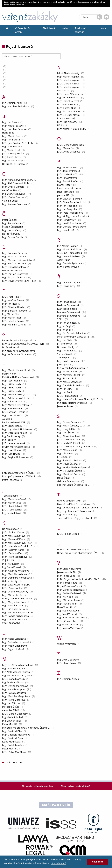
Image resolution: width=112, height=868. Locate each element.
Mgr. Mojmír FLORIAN (14, 325)
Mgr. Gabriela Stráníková (71, 385)
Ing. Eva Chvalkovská (14, 194)
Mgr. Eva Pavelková (68, 167)
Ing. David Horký (11, 436)
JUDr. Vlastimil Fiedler (14, 307)
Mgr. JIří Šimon (65, 453)
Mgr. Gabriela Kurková (15, 619)
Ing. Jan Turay (65, 515)
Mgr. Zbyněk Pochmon (70, 199)
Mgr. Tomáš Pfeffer (68, 181)
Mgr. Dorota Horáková (15, 433)
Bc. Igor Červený (11, 234)
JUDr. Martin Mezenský (15, 714)
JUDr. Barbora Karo (13, 553)
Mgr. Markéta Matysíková (16, 696)
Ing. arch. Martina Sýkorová (72, 403)
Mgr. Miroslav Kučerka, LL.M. (18, 612)
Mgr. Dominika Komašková (17, 578)
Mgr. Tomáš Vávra (67, 583)
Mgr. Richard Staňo (68, 378)
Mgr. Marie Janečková (14, 499)
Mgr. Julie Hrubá (11, 454)
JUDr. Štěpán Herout (13, 412)
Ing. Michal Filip (11, 314)
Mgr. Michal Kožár (12, 595)
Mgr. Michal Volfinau (68, 600)
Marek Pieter (64, 185)
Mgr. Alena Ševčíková (69, 436)
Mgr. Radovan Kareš (13, 550)
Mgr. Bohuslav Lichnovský (16, 642)
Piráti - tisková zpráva (69, 188)
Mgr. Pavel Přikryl (67, 220)
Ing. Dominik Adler (12, 103)
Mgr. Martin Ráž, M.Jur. (70, 249)
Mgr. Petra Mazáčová (14, 700)
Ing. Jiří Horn (9, 440)
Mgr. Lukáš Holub (12, 426)
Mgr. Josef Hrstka (12, 450)
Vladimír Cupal (10, 201)
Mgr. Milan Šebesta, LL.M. (71, 426)
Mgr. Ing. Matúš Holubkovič (17, 429)
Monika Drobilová (12, 270)
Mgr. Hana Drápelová (14, 267)
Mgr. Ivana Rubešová (69, 256)
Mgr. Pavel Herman (13, 408)
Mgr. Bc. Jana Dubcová (14, 277)
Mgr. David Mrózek (13, 738)
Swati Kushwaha (11, 623)
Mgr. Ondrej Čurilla (13, 237)
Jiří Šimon (62, 457)
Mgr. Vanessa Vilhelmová (71, 590)
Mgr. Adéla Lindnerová (15, 646)
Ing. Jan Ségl (64, 326)
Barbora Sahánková (68, 305)
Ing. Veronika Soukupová (71, 368)
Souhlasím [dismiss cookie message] (98, 862)
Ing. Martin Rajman (68, 246)
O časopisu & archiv (22, 30)
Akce (104, 28)
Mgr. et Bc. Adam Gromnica (17, 354)
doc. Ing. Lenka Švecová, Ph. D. (74, 485)
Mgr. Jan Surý (65, 389)
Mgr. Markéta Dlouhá (14, 257)
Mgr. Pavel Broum (12, 147)
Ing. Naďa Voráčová (68, 611)
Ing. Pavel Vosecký (67, 614)
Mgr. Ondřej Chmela (13, 187)
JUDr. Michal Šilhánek (69, 440)
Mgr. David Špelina (67, 464)
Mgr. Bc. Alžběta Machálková (18, 665)
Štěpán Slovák (65, 354)
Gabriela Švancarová (68, 481)
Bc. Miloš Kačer (10, 529)
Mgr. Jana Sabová (67, 302)
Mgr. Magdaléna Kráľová (16, 602)
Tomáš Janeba (10, 496)
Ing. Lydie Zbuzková (68, 660)
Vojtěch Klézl (9, 560)
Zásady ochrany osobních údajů (75, 786)
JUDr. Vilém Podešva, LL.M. (72, 202)
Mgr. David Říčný (66, 286)
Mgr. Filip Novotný (67, 122)
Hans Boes (8, 133)
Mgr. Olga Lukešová (13, 649)
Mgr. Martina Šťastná (69, 474)
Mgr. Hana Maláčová (13, 668)
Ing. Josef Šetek (66, 433)
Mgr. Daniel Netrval (68, 101)
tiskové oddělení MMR (70, 501)
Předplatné (49, 28)
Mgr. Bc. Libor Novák (69, 111)
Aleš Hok (7, 419)
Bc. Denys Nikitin (66, 104)
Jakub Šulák (64, 478)
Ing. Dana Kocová (12, 567)
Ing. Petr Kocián (11, 564)
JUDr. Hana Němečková (70, 94)
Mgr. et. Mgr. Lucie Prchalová (73, 216)
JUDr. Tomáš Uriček (68, 534)
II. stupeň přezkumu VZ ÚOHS (19, 476)
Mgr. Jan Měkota (11, 703)
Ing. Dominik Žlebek (68, 679)
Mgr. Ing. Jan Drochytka (15, 274)
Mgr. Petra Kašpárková (15, 557)
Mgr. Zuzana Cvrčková (14, 204)
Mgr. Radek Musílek (13, 745)
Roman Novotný (66, 118)
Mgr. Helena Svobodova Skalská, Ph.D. (78, 399)
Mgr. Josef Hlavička (13, 415)
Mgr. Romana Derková (15, 253)
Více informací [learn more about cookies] (58, 863)
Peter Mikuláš (10, 724)
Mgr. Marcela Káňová (14, 536)
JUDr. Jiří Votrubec (67, 621)
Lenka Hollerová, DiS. (14, 422)
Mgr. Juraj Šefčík (66, 429)
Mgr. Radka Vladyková (69, 593)
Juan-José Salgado (67, 309)
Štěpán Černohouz (12, 227)
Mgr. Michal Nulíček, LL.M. (71, 129)
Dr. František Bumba (13, 164)
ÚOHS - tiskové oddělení (71, 550)
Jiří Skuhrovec (65, 344)
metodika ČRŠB (11, 707)
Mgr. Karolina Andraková (16, 106)
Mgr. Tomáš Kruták (13, 606)
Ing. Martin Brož (11, 150)
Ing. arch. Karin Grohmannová (19, 351)
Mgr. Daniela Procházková (72, 227)
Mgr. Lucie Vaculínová (69, 569)
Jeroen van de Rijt (67, 572)
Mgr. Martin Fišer (12, 318)
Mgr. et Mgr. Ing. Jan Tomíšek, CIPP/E (78, 508)
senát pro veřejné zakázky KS (73, 337)
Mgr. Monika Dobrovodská (17, 260)
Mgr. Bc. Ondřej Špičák (69, 471)
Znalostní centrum (80, 30)
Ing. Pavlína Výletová (68, 628)
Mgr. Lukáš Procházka (69, 223)
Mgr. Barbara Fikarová (15, 311)
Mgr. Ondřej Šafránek (69, 422)
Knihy (65, 28)
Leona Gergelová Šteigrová (17, 340)
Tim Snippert (64, 358)
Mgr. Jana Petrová (67, 178)
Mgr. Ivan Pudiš (66, 230)
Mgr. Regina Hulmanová (15, 457)
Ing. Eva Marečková (13, 682)
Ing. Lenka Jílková (12, 513)
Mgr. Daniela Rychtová (69, 263)
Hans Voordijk (65, 607)
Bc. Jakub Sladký (66, 347)
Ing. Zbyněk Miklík (12, 721)
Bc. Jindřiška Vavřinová (69, 586)
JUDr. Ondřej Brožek (13, 154)
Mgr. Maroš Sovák (67, 371)
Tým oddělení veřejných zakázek (75, 518)
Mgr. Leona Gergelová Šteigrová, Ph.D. (23, 344)
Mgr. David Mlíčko (12, 731)
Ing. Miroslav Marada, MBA (17, 675)
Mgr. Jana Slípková (67, 351)
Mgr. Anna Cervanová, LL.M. (17, 180)
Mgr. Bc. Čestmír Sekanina (71, 333)
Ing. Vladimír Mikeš (13, 717)
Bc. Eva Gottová (11, 347)
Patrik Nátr (63, 91)
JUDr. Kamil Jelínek (12, 506)
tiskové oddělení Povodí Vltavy (74, 504)
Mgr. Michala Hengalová (15, 405)
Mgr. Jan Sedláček (67, 323)
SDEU (61, 319)
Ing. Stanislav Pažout (69, 171)
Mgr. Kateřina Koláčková (16, 571)
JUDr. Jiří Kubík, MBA (13, 609)
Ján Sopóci (63, 364)
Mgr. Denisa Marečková (15, 686)
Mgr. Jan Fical (9, 304)
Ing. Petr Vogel (65, 597)
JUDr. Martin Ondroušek (70, 145)
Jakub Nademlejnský (68, 73)
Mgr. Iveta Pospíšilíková (70, 213)
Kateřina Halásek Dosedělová (18, 377)
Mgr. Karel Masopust (14, 689)
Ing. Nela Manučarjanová (16, 672)
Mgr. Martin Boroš (12, 136)
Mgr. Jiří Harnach (11, 384)
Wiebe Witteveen (66, 644)
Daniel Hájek (9, 374)
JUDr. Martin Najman (69, 80)
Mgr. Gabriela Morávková (16, 735)
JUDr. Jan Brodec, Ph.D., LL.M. (18, 143)
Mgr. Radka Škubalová (69, 460)
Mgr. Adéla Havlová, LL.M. (16, 395)
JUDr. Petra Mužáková (14, 752)
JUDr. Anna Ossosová (69, 152)
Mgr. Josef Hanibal (12, 381)
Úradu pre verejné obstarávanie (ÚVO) (78, 553)
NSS (60, 125)
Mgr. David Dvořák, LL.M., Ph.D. (19, 281)
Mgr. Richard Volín (67, 604)
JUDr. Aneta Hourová (14, 443)
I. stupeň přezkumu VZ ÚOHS (18, 473)
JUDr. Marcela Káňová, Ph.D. (17, 546)
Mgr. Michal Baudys (13, 126)
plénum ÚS (63, 195)
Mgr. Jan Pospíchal (67, 206)
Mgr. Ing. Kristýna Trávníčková (74, 511)
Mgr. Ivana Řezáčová (68, 283)
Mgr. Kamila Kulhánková (15, 616)
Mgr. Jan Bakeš (10, 122)
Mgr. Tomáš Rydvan (68, 267)
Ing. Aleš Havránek (12, 401)
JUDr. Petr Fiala (10, 297)
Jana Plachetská (66, 192)
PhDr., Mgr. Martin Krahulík (17, 599)
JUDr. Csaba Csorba (13, 197)
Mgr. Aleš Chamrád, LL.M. (16, 183)
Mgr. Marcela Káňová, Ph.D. (17, 543)
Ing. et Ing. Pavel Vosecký (71, 618)
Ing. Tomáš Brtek (12, 157)
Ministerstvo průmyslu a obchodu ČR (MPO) (26, 728)
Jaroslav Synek (65, 406)
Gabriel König (10, 581)
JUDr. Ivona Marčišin (13, 679)
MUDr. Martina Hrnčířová (16, 447)
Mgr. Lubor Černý (12, 230)
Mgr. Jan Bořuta (11, 140)
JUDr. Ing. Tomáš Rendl (70, 253)
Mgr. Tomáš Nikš (67, 108)
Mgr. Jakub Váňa (66, 576)
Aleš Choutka (9, 190)
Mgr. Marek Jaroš (12, 503)
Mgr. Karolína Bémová (14, 129)
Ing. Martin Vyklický (68, 625)
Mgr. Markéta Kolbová (14, 574)
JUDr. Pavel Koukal (12, 588)
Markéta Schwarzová (69, 312)
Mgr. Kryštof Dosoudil (14, 264)
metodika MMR (11, 710)
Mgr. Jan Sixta (65, 340)
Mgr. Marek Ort (66, 148)
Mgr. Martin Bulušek (13, 160)
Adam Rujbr (64, 260)
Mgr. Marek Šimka (67, 450)
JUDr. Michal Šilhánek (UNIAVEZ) (75, 446)
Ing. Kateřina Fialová (13, 300)
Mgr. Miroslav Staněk (69, 375)
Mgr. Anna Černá (11, 223)
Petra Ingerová (10, 480)
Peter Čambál (10, 220)
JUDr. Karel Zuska (67, 663)
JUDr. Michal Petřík (67, 174)
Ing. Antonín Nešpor (68, 98)
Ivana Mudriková (11, 742)
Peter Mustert (10, 749)
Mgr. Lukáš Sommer (68, 361)
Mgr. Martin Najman (68, 77)
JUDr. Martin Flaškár (13, 321)
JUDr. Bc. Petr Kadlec (13, 532)
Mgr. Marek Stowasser (70, 382)
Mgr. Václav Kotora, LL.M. (16, 585)
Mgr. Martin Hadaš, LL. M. (16, 370)
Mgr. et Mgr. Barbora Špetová (74, 467)
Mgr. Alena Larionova (14, 639)
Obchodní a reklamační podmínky (38, 786)
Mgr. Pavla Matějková (14, 693)
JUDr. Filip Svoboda (68, 396)
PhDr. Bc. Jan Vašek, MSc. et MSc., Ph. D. (79, 579)
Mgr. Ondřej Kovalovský (15, 592)
